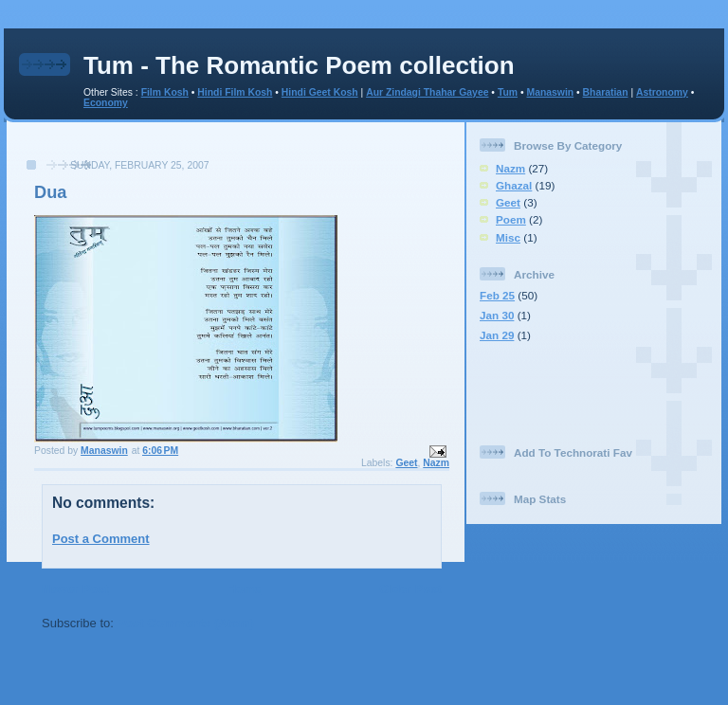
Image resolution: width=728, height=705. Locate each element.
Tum (508, 92)
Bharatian (606, 92)
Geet (406, 463)
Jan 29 (497, 335)
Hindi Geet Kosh (320, 92)
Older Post (410, 589)
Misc (508, 237)
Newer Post (75, 589)
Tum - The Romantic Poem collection (299, 65)
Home (244, 589)
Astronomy (662, 92)
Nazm (436, 463)
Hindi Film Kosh (235, 92)
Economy (106, 103)
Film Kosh (165, 92)
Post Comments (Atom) (186, 623)
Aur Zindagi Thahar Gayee (427, 92)
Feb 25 (497, 295)
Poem (511, 219)
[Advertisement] (236, 150)
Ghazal (514, 185)
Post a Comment (101, 539)
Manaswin (550, 92)
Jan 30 (497, 315)
